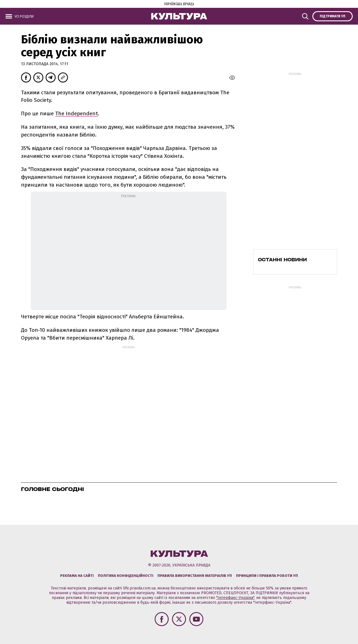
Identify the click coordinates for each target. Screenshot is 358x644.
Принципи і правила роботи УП (267, 576)
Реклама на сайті (77, 576)
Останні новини (282, 260)
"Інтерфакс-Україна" (235, 598)
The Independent (76, 113)
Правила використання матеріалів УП (195, 576)
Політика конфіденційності (126, 576)
